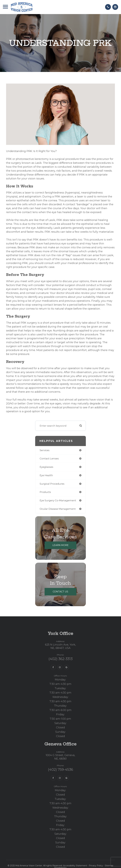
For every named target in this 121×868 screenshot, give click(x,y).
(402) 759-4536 (60, 778)
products (45, 492)
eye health (46, 475)
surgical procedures (52, 484)
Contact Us (60, 592)
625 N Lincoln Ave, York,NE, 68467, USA (60, 655)
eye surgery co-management (58, 500)
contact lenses (49, 459)
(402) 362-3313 (60, 668)
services (45, 450)
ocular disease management (58, 509)
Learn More (60, 545)
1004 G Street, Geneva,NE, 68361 (60, 766)
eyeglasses (46, 467)
